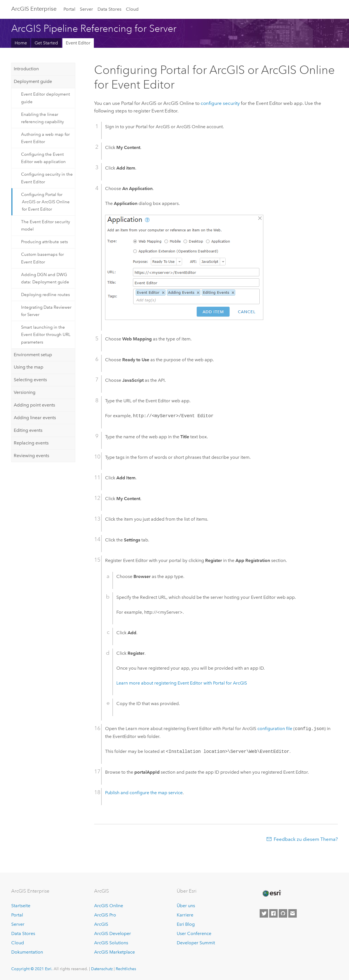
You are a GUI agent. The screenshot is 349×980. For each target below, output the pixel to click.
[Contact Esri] (293, 913)
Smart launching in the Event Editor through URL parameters (46, 335)
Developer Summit (196, 943)
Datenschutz (102, 969)
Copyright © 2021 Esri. (32, 969)
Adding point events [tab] (34, 405)
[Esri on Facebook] (273, 913)
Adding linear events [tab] (35, 418)
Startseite (21, 906)
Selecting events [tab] (30, 380)
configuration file (275, 729)
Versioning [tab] (25, 392)
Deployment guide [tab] (33, 81)
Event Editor (78, 43)
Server (86, 9)
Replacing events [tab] (31, 443)
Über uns (186, 906)
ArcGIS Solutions (111, 943)
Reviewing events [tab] (31, 456)
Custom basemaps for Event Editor (42, 258)
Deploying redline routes (46, 295)
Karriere (185, 915)
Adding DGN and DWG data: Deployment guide (45, 278)
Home (21, 43)
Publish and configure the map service (144, 793)
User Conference (194, 933)
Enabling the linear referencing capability (42, 118)
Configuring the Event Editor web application (43, 158)
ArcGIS (101, 924)
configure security (220, 103)
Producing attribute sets (45, 242)
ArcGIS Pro (105, 915)
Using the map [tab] (29, 367)
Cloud (132, 9)
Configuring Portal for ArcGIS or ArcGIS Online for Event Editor (45, 202)
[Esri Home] (271, 893)
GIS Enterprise (34, 9)
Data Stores (109, 9)
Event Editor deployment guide (46, 98)
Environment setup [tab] (33, 355)
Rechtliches (126, 969)
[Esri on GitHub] (283, 913)
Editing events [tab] (28, 430)
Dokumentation (27, 952)
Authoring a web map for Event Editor (45, 138)
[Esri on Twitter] (264, 913)
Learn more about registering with (182, 683)
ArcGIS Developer (113, 933)
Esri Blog (186, 924)
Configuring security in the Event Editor (47, 178)
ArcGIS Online (109, 906)
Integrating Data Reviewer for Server (46, 311)
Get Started (46, 43)
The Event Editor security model (46, 225)
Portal (69, 9)
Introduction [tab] (26, 69)
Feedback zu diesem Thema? (306, 839)
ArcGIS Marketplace (115, 952)
